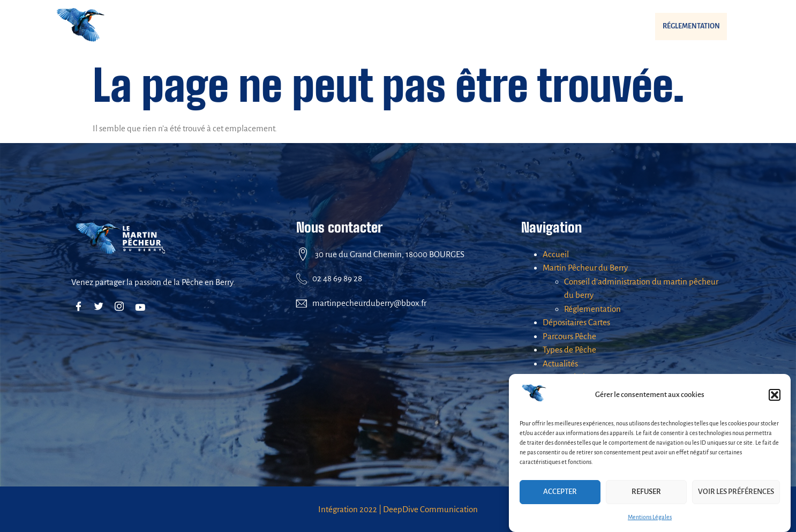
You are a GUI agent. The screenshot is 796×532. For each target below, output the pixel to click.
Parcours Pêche (433, 26)
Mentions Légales (650, 517)
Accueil (556, 254)
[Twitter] (101, 307)
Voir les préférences (736, 492)
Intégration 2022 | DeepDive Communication (398, 509)
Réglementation (677, 26)
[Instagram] (121, 307)
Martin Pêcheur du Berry (237, 27)
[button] (775, 395)
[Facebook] (81, 307)
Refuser (646, 492)
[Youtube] (142, 307)
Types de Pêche (510, 26)
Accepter (560, 492)
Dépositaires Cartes (346, 26)
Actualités (584, 27)
